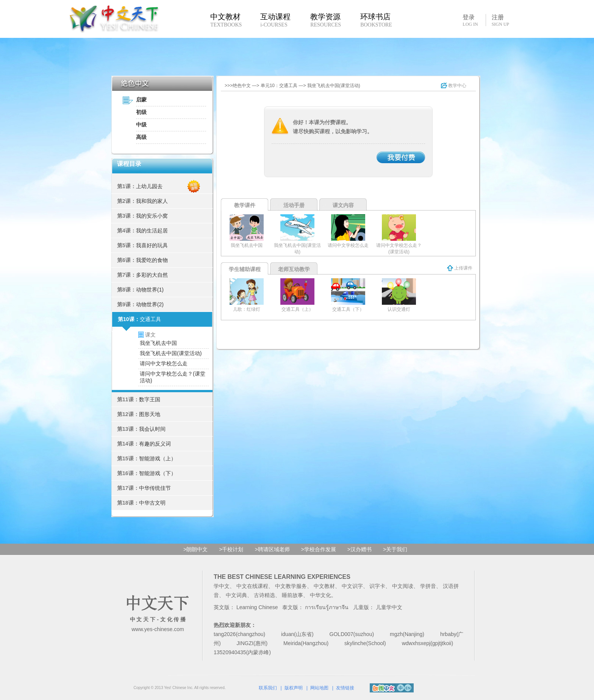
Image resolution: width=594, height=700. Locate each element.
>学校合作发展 (319, 549)
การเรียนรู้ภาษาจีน (327, 607)
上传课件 (460, 268)
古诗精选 (264, 595)
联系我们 (268, 688)
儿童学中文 (389, 607)
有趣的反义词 (155, 444)
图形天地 (150, 414)
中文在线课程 (252, 586)
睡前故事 (292, 595)
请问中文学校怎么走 (164, 363)
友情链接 (345, 688)
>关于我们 (395, 549)
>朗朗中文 (195, 549)
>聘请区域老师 (272, 549)
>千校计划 (231, 549)
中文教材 (324, 586)
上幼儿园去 (149, 186)
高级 (141, 137)
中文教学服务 (291, 586)
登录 (470, 20)
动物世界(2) (150, 304)
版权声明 (294, 688)
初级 (141, 112)
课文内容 (343, 205)
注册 (500, 20)
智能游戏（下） (158, 473)
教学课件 (245, 205)
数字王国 (150, 399)
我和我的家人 (152, 201)
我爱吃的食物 (152, 260)
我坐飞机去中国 (158, 343)
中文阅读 (403, 586)
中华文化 (320, 595)
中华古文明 (152, 503)
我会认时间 (152, 429)
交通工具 (150, 319)
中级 (141, 125)
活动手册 (294, 205)
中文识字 (352, 586)
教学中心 (454, 86)
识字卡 (377, 586)
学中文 (222, 586)
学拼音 (428, 586)
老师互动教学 (294, 269)
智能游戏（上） (158, 458)
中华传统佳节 (155, 488)
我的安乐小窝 (152, 216)
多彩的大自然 (152, 275)
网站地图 (319, 688)
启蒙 (141, 100)
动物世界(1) (150, 290)
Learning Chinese (257, 607)
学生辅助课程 (245, 269)
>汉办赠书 (360, 549)
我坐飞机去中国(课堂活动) (171, 353)
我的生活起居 (152, 231)
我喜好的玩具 (152, 245)
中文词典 (236, 595)
